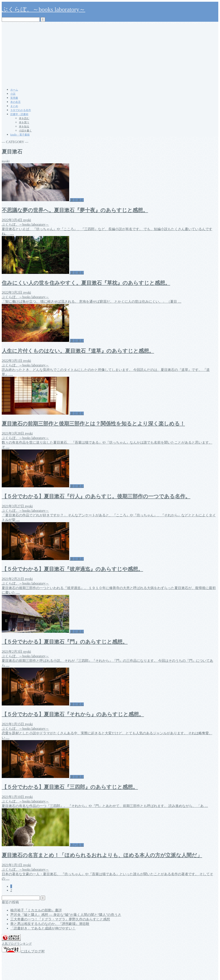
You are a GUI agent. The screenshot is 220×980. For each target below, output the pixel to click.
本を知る (24, 127)
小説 (13, 94)
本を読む (24, 118)
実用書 (14, 98)
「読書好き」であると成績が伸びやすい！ (43, 928)
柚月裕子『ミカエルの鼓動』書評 (36, 910)
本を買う (24, 122)
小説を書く (25, 131)
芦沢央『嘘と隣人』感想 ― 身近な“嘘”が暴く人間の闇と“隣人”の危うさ (66, 915)
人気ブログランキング (17, 944)
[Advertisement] (110, 54)
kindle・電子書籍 (20, 135)
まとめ (14, 106)
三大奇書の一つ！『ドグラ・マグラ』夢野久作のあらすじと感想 (60, 919)
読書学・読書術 (19, 114)
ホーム (14, 90)
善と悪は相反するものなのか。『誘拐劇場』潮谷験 (50, 924)
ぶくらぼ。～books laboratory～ (44, 9)
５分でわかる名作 (21, 110)
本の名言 (15, 102)
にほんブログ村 (23, 951)
